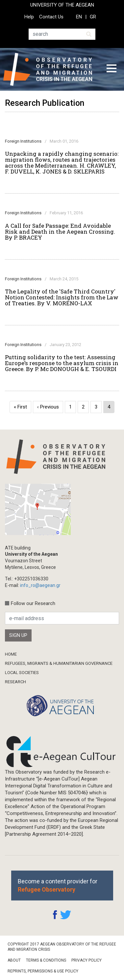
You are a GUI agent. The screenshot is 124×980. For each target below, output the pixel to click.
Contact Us (51, 17)
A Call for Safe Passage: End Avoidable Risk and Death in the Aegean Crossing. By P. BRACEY (60, 232)
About (14, 960)
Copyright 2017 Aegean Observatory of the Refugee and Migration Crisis (62, 947)
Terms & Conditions (46, 960)
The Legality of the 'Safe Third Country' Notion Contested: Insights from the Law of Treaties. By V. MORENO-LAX (62, 297)
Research (15, 682)
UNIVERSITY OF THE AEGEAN (62, 5)
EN (79, 17)
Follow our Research (33, 603)
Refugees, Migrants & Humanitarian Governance (59, 663)
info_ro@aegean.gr (40, 585)
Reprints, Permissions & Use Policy (43, 971)
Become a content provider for (58, 885)
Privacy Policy (87, 960)
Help (29, 17)
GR (93, 17)
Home (11, 654)
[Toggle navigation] (112, 69)
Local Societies (22, 673)
